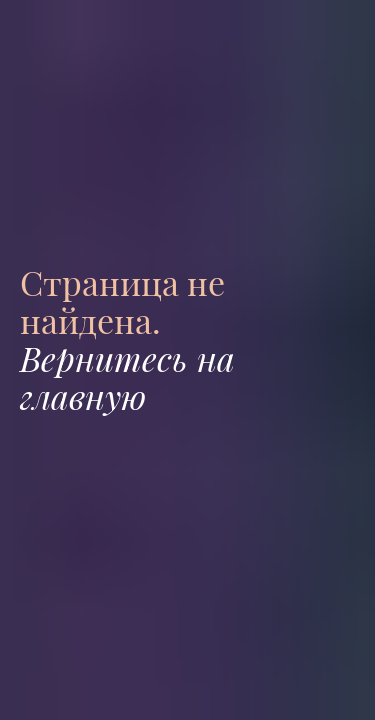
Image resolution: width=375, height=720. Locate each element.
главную (83, 396)
